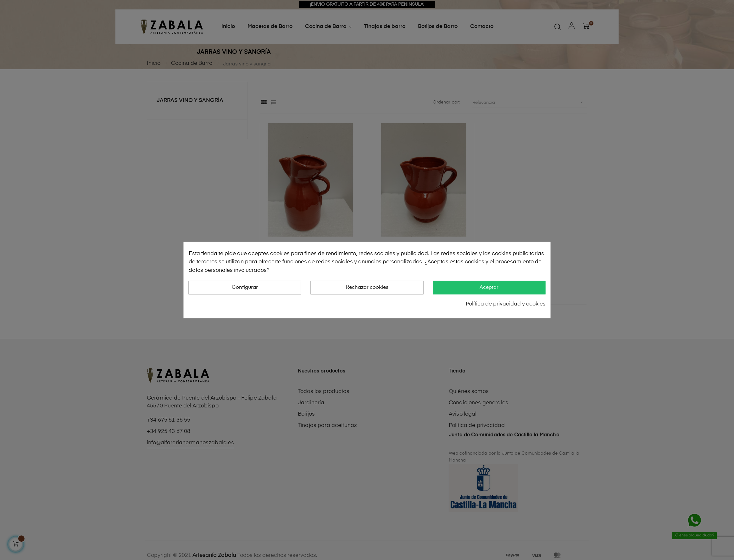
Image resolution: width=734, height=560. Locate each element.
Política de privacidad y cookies (506, 304)
